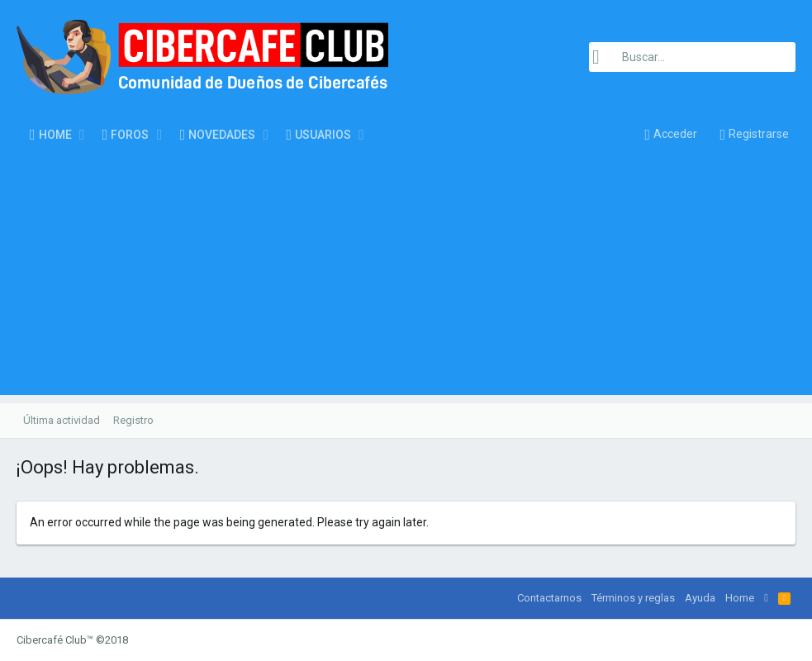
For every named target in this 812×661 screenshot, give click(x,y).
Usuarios (323, 135)
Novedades (222, 135)
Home (55, 135)
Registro (133, 420)
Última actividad (62, 420)
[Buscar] (692, 57)
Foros (130, 135)
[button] (82, 135)
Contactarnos (549, 598)
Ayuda (700, 598)
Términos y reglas (633, 598)
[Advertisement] (406, 279)
